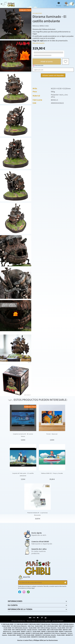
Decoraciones (37, 13)
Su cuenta (13, 605)
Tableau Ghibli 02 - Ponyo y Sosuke (52, 473)
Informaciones (15, 601)
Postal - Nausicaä (52, 434)
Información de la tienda (20, 609)
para (40, 41)
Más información (38, 43)
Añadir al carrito (47, 61)
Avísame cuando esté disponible (53, 75)
